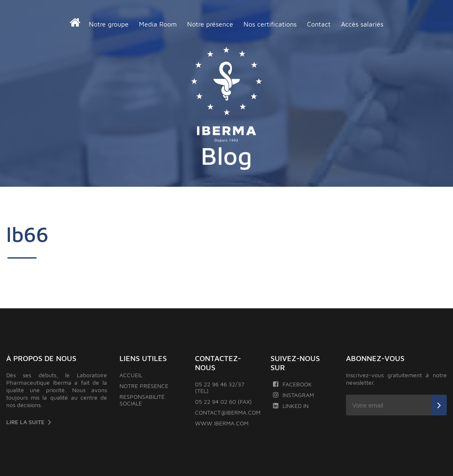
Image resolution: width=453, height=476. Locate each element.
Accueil (131, 375)
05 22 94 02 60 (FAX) (223, 402)
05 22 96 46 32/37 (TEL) (220, 387)
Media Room (158, 24)
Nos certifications (270, 24)
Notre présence (210, 24)
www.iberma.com (222, 423)
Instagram (293, 395)
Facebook (292, 384)
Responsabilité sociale (142, 400)
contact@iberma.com (228, 412)
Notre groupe (109, 24)
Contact (319, 24)
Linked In (291, 406)
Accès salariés (362, 24)
